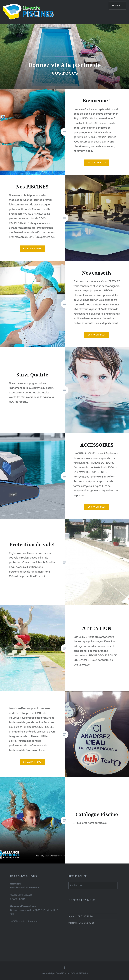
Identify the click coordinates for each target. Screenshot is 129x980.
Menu (119, 6)
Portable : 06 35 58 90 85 (82, 923)
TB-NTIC (60, 973)
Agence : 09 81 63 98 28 (81, 916)
